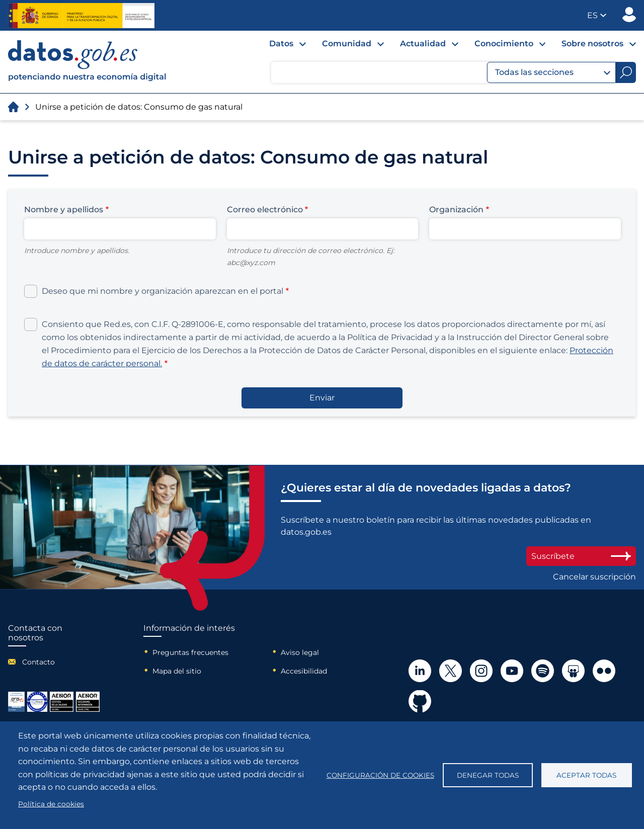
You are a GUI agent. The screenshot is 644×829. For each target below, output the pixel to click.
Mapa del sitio (177, 671)
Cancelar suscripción (594, 577)
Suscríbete (581, 556)
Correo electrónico (265, 210)
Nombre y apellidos (64, 210)
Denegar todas (488, 775)
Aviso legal (300, 652)
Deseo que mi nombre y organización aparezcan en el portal (163, 291)
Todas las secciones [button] (553, 72)
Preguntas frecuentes (190, 652)
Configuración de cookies (380, 775)
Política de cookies (51, 804)
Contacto (38, 662)
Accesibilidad (304, 671)
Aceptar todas (586, 775)
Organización (456, 210)
